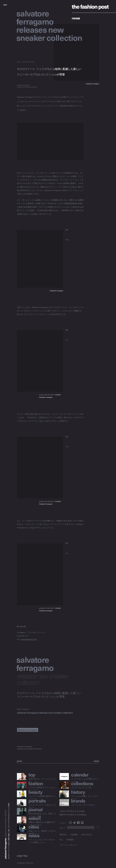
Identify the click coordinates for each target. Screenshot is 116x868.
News (76, 18)
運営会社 (63, 835)
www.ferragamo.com (28, 639)
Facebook (78, 823)
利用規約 (70, 840)
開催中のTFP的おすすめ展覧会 (73, 815)
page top (22, 855)
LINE (82, 823)
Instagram (70, 823)
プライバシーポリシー (68, 845)
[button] (74, 232)
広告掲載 (74, 835)
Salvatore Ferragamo (28, 730)
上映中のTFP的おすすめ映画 (72, 811)
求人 (61, 840)
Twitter (75, 823)
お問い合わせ (86, 835)
